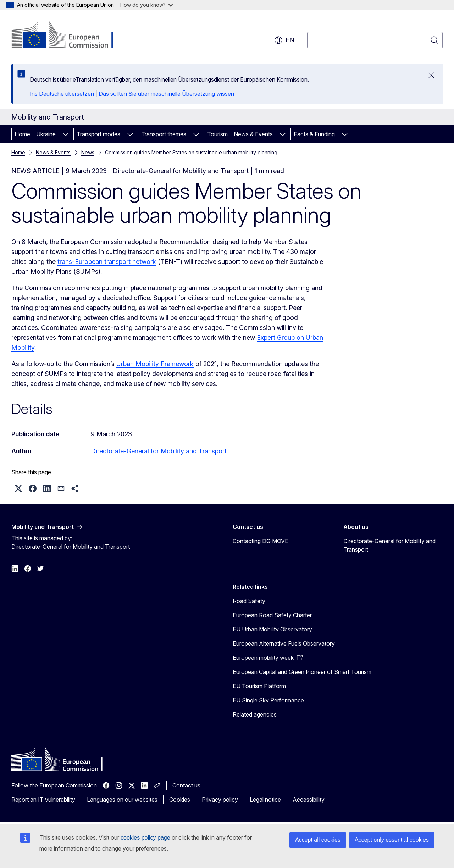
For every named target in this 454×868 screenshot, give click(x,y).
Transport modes (98, 134)
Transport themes (164, 134)
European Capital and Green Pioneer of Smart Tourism (302, 672)
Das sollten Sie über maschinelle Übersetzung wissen (166, 94)
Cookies (180, 800)
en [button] (284, 40)
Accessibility (309, 800)
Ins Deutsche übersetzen (62, 94)
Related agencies (255, 714)
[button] (18, 488)
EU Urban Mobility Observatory (272, 629)
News (88, 152)
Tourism (217, 134)
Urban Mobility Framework (155, 364)
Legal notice (265, 800)
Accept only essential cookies (392, 840)
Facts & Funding (314, 134)
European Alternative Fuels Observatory (284, 643)
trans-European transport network (107, 262)
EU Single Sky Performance (268, 700)
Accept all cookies (318, 840)
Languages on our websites (122, 800)
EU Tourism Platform (259, 686)
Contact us (186, 785)
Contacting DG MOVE (261, 541)
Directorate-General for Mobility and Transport (159, 451)
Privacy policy (220, 800)
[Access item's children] (66, 134)
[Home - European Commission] (69, 35)
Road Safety (249, 601)
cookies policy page (145, 838)
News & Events (253, 134)
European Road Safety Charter (272, 615)
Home (22, 134)
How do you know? (146, 5)
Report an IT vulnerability (43, 800)
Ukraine (46, 134)
